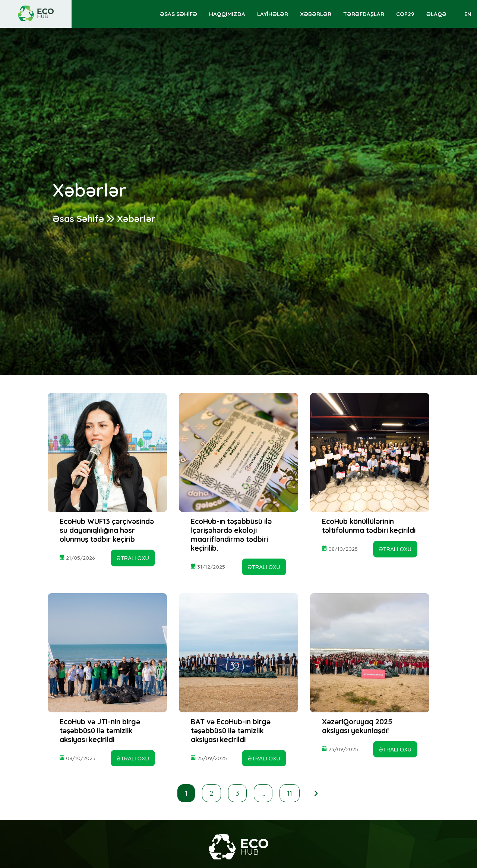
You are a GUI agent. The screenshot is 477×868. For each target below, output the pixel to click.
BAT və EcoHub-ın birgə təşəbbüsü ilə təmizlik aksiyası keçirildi (231, 731)
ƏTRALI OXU (133, 558)
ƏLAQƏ (436, 14)
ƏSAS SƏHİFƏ (179, 14)
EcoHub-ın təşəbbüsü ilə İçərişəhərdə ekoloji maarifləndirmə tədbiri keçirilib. (231, 535)
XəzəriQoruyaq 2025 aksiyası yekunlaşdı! (357, 726)
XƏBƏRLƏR (316, 14)
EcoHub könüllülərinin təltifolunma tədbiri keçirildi (369, 526)
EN (468, 14)
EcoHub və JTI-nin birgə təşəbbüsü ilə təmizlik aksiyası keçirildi (100, 731)
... (263, 793)
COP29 (405, 14)
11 (290, 793)
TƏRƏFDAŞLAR (364, 14)
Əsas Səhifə (78, 219)
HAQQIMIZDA (227, 14)
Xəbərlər (136, 219)
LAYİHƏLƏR (273, 14)
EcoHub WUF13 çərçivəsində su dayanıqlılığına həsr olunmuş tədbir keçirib (107, 530)
